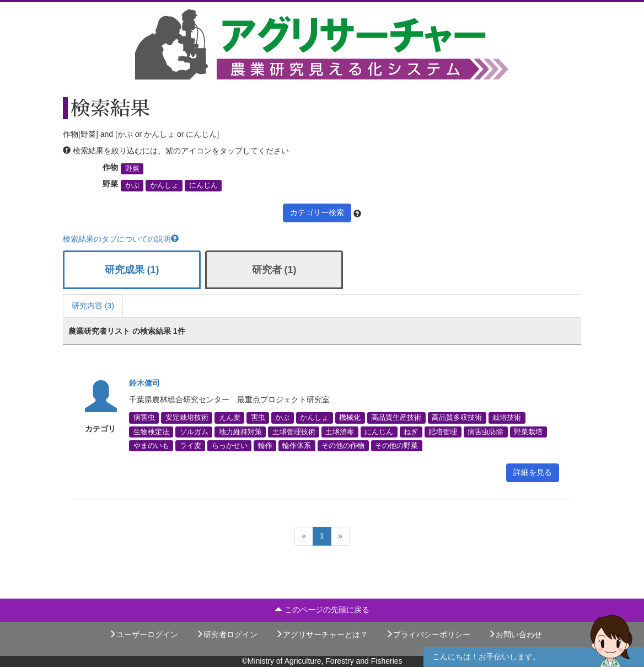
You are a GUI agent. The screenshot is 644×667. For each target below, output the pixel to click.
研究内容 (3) (93, 306)
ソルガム (194, 431)
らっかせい (230, 445)
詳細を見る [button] (533, 472)
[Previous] (304, 536)
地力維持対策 (240, 431)
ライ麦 (190, 445)
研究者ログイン (227, 634)
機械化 (350, 418)
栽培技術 (507, 418)
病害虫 (144, 418)
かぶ (132, 185)
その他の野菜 (396, 445)
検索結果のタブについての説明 (121, 239)
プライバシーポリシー (428, 634)
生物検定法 (151, 431)
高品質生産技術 (396, 418)
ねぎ (411, 431)
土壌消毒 (340, 431)
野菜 (132, 169)
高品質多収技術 (457, 418)
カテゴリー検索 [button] (317, 212)
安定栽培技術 (187, 418)
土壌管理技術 (294, 431)
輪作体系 (297, 445)
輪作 (265, 445)
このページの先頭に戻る (322, 610)
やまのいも (151, 445)
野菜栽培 (528, 431)
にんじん (203, 185)
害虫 (258, 418)
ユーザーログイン (143, 634)
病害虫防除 (485, 431)
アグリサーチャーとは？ (321, 634)
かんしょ (164, 185)
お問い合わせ (515, 634)
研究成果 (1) (132, 270)
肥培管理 (443, 431)
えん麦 (230, 418)
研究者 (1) (274, 270)
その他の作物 (343, 445)
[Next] (340, 536)
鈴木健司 (144, 383)
